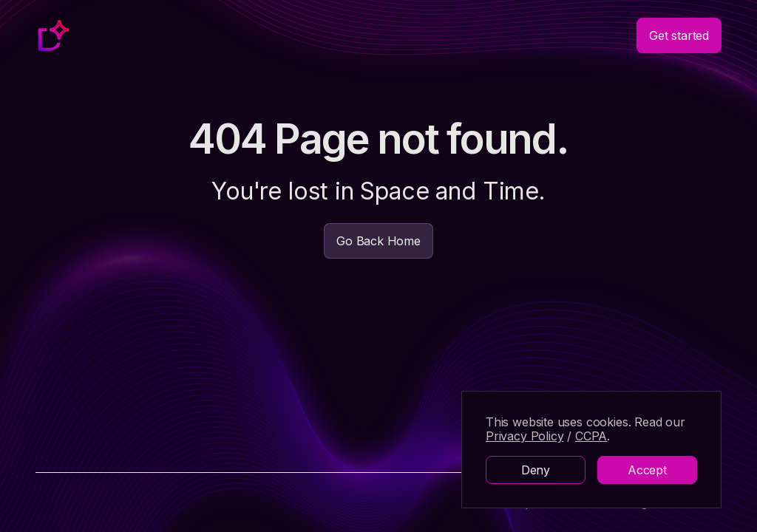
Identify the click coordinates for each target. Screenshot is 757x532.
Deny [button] (536, 470)
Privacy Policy (525, 436)
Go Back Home (378, 241)
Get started (679, 35)
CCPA (591, 436)
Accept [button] (647, 470)
